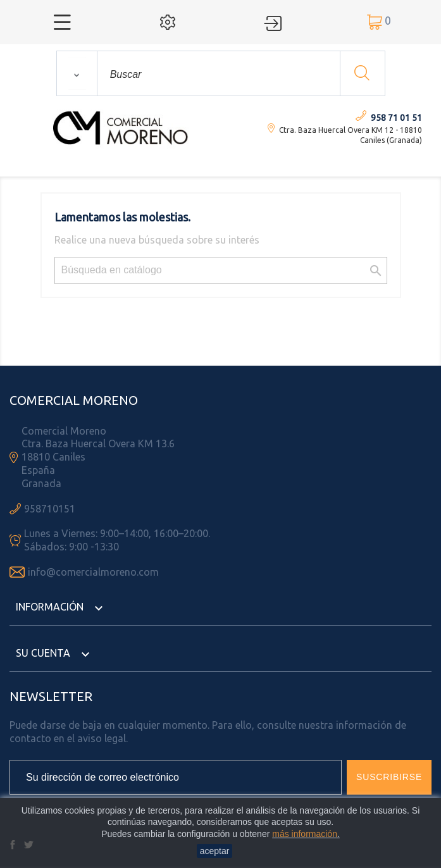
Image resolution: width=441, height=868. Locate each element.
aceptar (215, 851)
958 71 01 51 (396, 118)
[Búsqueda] (221, 270)
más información (305, 834)
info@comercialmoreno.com (93, 572)
